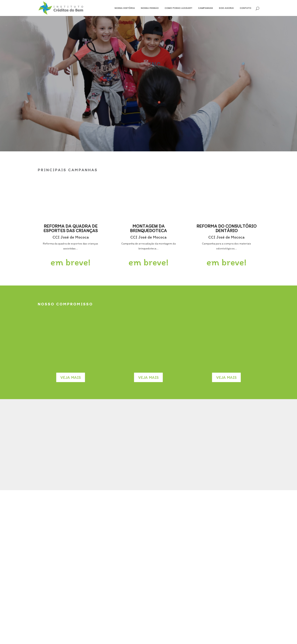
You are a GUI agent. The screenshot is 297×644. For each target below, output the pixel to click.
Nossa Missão (150, 8)
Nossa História (125, 8)
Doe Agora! (226, 8)
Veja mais (71, 377)
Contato (245, 8)
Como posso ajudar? (178, 8)
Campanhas (205, 8)
